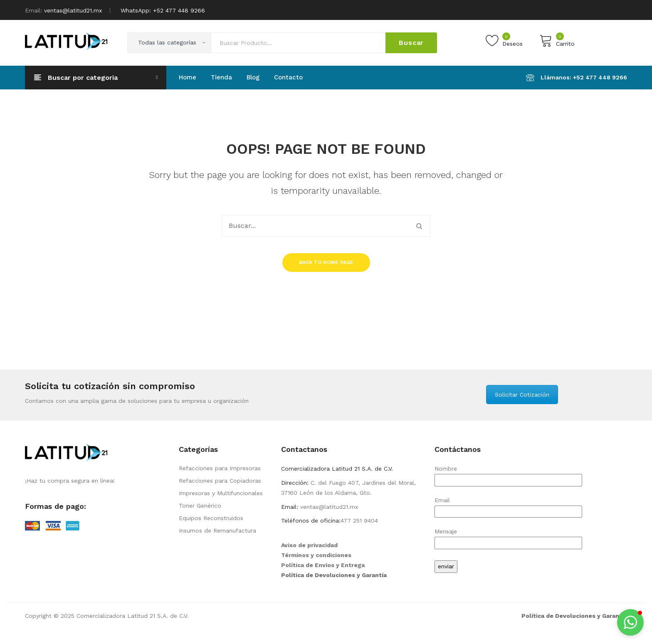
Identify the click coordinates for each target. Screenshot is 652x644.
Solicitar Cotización (522, 395)
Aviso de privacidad (309, 545)
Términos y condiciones (316, 555)
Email (508, 506)
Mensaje (508, 537)
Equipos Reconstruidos (211, 518)
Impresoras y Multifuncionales (221, 493)
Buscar (411, 43)
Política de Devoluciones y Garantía (334, 575)
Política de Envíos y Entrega (323, 565)
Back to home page (326, 262)
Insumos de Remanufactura (217, 530)
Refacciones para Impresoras (220, 468)
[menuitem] (188, 77)
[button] (630, 622)
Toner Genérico (200, 506)
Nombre (508, 474)
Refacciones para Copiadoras (220, 481)
